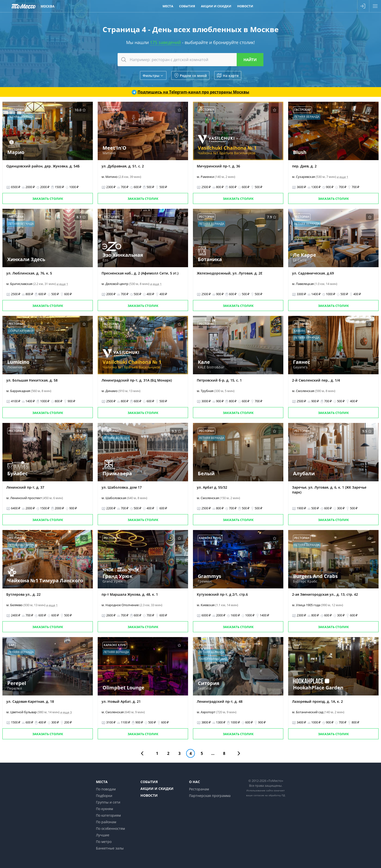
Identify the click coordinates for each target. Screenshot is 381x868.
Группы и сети (108, 802)
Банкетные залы (110, 848)
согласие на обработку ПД (269, 795)
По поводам (106, 789)
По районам (106, 822)
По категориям (108, 815)
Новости (149, 795)
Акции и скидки (157, 789)
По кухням (104, 809)
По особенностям (110, 828)
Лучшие (103, 835)
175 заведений (165, 42)
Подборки (104, 796)
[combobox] (190, 60)
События (149, 782)
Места (102, 782)
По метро (104, 842)
